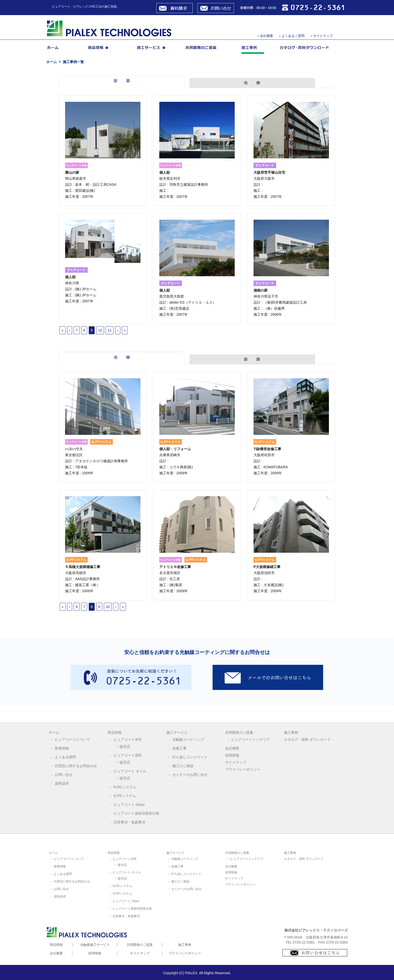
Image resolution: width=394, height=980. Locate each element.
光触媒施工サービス (95, 945)
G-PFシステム (125, 796)
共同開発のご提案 (205, 50)
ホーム (60, 50)
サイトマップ (323, 36)
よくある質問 (65, 757)
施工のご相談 (183, 766)
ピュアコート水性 (128, 739)
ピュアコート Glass (129, 805)
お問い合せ (216, 8)
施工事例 (253, 50)
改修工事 (179, 748)
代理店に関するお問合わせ (76, 766)
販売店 (125, 746)
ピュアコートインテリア (251, 739)
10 (100, 330)
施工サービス (153, 50)
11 (110, 330)
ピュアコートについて (72, 739)
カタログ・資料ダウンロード (305, 50)
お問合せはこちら (315, 953)
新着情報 (62, 748)
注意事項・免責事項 (129, 822)
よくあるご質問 (293, 36)
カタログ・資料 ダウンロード (307, 739)
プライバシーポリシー (243, 769)
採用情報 (232, 755)
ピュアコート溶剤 (128, 755)
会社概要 (267, 36)
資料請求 (175, 8)
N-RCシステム (125, 787)
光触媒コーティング (188, 739)
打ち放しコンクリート (190, 757)
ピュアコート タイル (130, 771)
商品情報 (105, 50)
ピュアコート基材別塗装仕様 (136, 813)
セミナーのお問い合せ (190, 775)
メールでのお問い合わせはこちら (268, 677)
